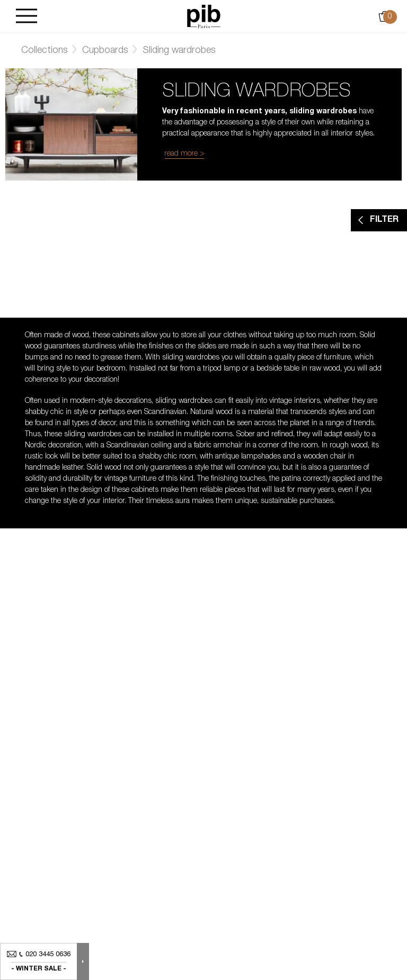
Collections (45, 51)
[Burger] (26, 17)
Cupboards (105, 51)
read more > (184, 154)
